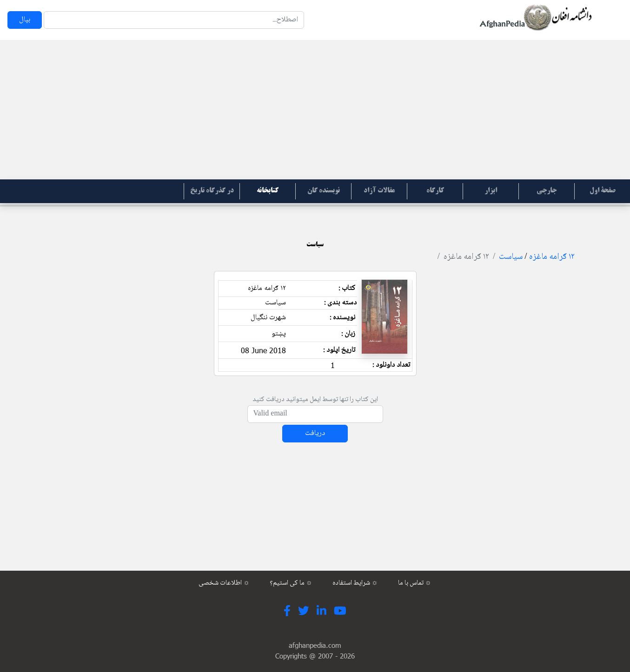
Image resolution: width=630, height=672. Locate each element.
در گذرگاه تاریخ (212, 191)
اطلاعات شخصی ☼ (224, 583)
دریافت (315, 433)
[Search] (174, 20)
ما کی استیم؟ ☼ (291, 583)
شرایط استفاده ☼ (355, 583)
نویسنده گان (324, 191)
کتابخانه (268, 191)
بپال (25, 20)
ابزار (491, 191)
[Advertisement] (315, 110)
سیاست (511, 257)
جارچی (547, 191)
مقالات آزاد (379, 191)
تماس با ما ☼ (415, 583)
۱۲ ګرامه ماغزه (552, 257)
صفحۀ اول (603, 191)
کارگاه (435, 191)
